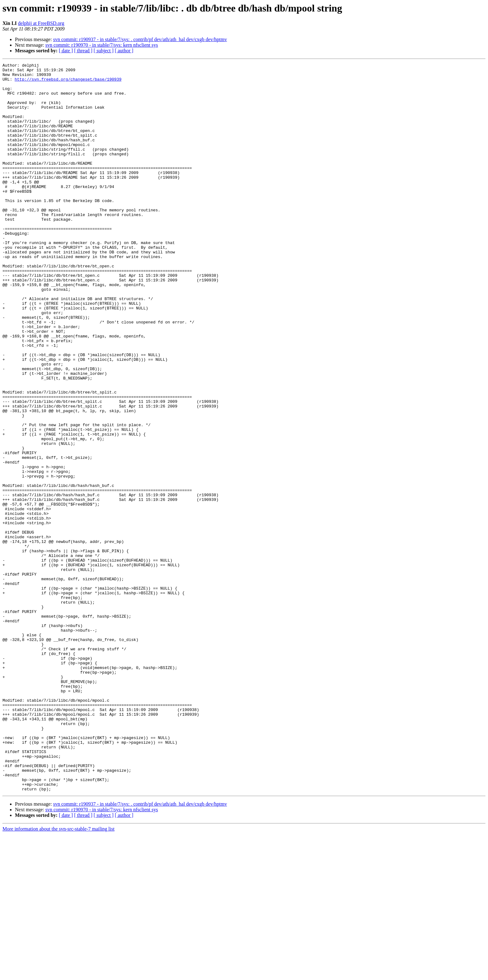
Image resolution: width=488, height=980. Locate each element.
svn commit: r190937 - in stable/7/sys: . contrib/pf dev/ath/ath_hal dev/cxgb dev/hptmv (140, 39)
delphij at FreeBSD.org (41, 23)
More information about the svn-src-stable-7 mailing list (59, 975)
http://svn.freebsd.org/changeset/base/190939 (68, 83)
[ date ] (66, 51)
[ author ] (124, 51)
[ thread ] (83, 51)
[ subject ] (104, 51)
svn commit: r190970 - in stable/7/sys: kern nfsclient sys (102, 45)
